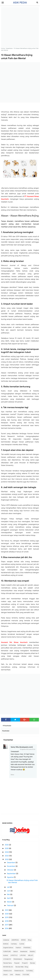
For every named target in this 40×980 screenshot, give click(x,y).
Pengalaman (28, 959)
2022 (7, 859)
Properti (25, 963)
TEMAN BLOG (19, 971)
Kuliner (6, 955)
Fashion (18, 948)
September (12, 874)
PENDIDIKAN (18, 959)
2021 (7, 910)
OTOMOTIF (7, 959)
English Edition (8, 948)
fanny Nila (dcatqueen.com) (22, 747)
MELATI (31, 955)
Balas (12, 775)
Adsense (6, 940)
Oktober (10, 870)
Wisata (18, 975)
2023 (7, 856)
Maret (9, 902)
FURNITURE (7, 951)
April (9, 898)
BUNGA (6, 944)
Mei (9, 894)
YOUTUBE (26, 975)
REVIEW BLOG (8, 967)
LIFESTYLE (14, 955)
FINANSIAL (27, 948)
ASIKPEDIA (15, 940)
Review (33, 963)
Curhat (22, 944)
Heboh (16, 951)
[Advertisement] (20, 27)
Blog (30, 940)
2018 (7, 921)
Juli (8, 887)
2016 (7, 928)
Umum (5, 975)
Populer (17, 963)
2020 (7, 914)
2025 (7, 848)
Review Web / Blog (22, 967)
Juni (9, 891)
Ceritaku (14, 944)
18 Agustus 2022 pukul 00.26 (28, 749)
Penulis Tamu (8, 963)
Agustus (10, 877)
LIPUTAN (23, 955)
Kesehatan (24, 951)
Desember (11, 863)
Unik (11, 975)
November (11, 866)
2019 (7, 917)
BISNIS (23, 940)
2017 (7, 925)
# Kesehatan (7, 726)
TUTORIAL (30, 971)
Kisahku (32, 951)
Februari (10, 905)
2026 (7, 845)
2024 (7, 852)
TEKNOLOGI (8, 971)
